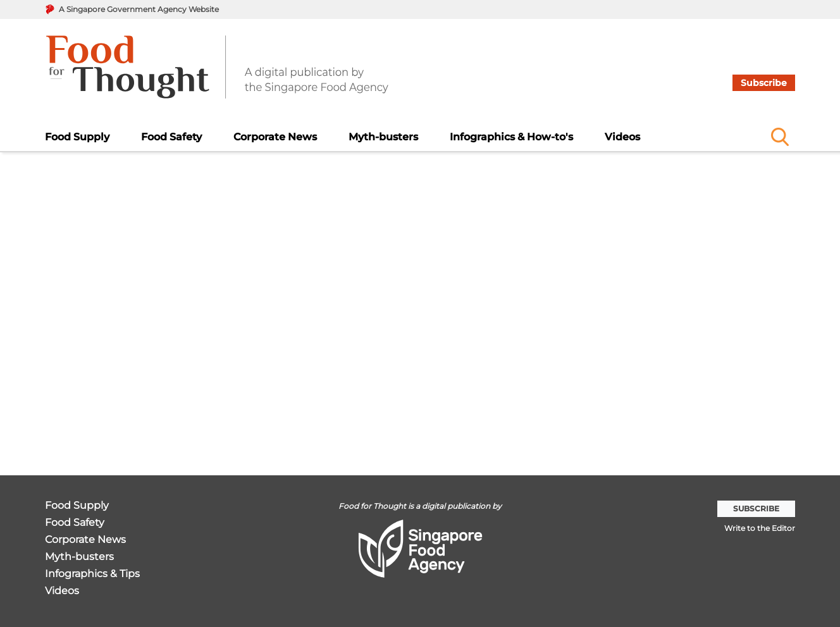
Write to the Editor (760, 528)
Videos (622, 137)
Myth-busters (383, 137)
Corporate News (275, 137)
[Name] (780, 137)
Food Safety (171, 137)
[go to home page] (217, 75)
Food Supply (77, 137)
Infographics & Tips (92, 574)
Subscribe (764, 83)
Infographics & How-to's (511, 137)
